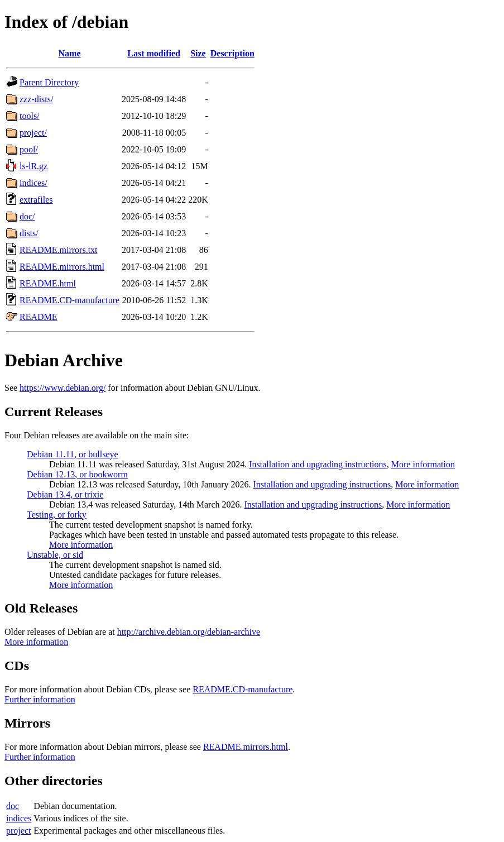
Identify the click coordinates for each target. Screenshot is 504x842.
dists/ (29, 233)
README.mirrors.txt (59, 250)
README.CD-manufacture (69, 300)
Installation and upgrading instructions (318, 464)
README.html (48, 283)
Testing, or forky (57, 515)
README (39, 317)
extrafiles (36, 200)
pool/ (29, 149)
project (18, 831)
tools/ (30, 116)
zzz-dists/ (36, 99)
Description (232, 53)
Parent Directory (49, 82)
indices (19, 818)
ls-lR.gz (33, 166)
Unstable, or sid (55, 555)
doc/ (27, 216)
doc (13, 806)
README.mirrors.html (62, 267)
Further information (40, 699)
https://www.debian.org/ (63, 388)
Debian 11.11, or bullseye (73, 454)
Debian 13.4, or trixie (65, 494)
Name (70, 53)
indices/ (33, 183)
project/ (33, 133)
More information (423, 464)
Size (198, 53)
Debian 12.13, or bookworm (77, 474)
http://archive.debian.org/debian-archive (189, 632)
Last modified (154, 53)
